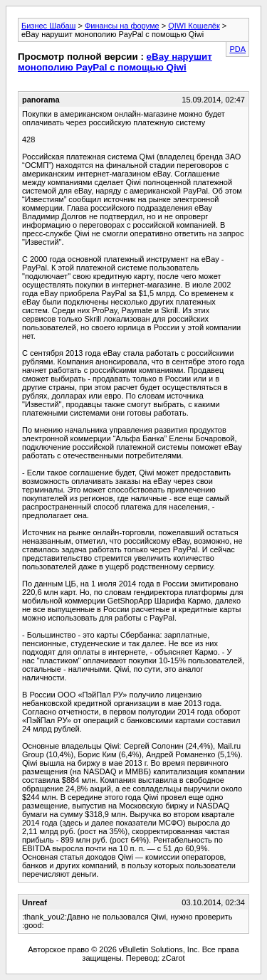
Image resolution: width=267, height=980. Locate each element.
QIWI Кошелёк (194, 26)
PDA (237, 49)
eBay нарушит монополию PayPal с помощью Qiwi (115, 62)
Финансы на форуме (122, 26)
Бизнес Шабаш (48, 26)
